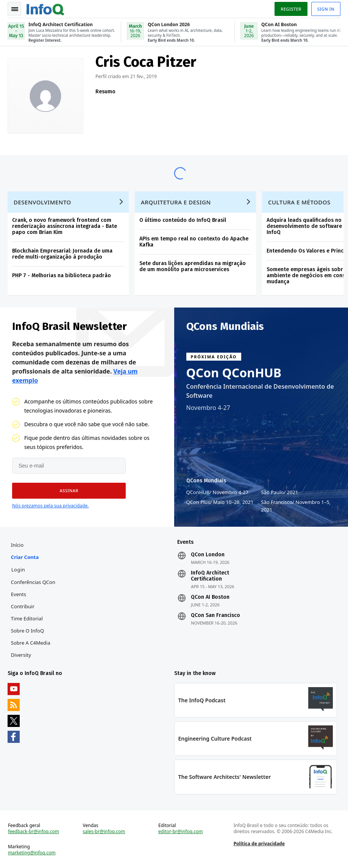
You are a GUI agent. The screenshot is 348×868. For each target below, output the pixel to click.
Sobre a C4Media (31, 643)
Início (17, 545)
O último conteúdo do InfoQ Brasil (183, 220)
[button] (69, 491)
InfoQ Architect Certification (210, 576)
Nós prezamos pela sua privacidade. (50, 506)
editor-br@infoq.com (181, 832)
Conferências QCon (33, 582)
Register (291, 9)
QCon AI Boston (210, 597)
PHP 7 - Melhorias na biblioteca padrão (62, 275)
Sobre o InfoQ (27, 631)
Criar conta (25, 557)
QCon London (208, 555)
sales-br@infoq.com (104, 832)
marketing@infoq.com (32, 853)
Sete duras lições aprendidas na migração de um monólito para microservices (193, 266)
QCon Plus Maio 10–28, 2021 (220, 502)
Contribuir (23, 606)
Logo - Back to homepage (45, 8)
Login (18, 570)
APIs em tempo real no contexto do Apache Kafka (194, 242)
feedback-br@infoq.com (34, 832)
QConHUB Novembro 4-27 (218, 492)
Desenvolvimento (42, 202)
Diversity (21, 655)
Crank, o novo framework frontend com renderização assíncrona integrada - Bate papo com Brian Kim (65, 226)
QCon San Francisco (215, 615)
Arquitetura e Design (176, 202)
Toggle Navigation (15, 9)
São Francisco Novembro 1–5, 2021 (296, 506)
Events (19, 594)
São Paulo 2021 (279, 492)
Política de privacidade (259, 844)
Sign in (326, 9)
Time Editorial (27, 618)
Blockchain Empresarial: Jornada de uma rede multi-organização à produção (62, 254)
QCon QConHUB (234, 373)
